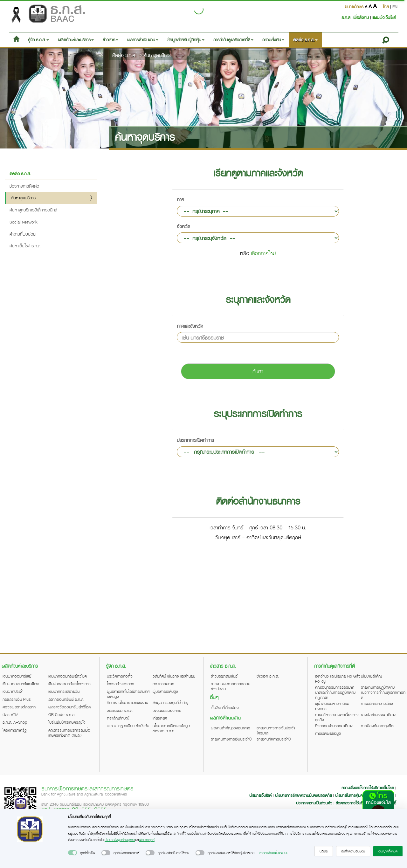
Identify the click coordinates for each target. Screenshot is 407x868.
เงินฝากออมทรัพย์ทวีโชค (68, 676)
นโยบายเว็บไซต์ (260, 795)
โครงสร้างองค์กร (121, 684)
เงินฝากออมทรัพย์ (17, 676)
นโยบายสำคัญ (371, 676)
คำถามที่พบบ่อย (23, 234)
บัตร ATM (10, 714)
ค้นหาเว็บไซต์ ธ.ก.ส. (25, 246)
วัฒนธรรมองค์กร (167, 710)
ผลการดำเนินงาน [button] (143, 40)
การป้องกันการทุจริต (377, 726)
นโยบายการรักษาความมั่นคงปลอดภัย (303, 795)
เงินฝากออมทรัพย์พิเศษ (21, 684)
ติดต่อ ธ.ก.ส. (124, 55)
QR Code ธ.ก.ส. (62, 714)
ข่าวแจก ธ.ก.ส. (268, 676)
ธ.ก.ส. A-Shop (15, 722)
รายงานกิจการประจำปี (274, 739)
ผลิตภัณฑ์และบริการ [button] (76, 40)
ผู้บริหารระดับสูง (165, 691)
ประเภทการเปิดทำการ (195, 440)
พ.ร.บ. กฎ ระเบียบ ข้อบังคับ (128, 726)
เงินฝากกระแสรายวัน (64, 691)
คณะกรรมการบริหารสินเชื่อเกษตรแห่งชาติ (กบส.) (69, 733)
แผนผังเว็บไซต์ (384, 17)
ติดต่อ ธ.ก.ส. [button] (305, 40)
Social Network (24, 222)
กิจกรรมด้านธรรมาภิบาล (334, 726)
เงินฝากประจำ (13, 691)
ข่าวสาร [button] (110, 40)
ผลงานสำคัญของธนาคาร (231, 728)
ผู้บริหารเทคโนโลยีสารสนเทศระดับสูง (128, 694)
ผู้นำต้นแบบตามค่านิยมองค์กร (332, 706)
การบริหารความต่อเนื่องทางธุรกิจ (337, 717)
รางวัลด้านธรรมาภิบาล (379, 714)
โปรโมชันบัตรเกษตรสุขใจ (67, 722)
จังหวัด (183, 226)
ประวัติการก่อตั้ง (120, 676)
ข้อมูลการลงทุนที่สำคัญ (170, 702)
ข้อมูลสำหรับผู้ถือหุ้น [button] (186, 40)
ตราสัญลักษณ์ (118, 718)
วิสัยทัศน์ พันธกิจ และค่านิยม (174, 676)
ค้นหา (258, 371)
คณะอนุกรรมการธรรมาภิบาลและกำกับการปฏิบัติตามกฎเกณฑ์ (335, 692)
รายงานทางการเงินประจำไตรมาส (276, 730)
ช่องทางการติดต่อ (24, 186)
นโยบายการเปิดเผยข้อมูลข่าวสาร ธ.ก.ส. (171, 728)
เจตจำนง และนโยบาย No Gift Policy (337, 679)
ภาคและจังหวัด (190, 326)
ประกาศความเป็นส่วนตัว (314, 803)
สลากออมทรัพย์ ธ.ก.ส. (66, 699)
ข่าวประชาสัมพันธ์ (224, 676)
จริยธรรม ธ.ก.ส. (120, 710)
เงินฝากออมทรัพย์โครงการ (69, 684)
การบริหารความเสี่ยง (377, 703)
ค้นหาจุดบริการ (157, 55)
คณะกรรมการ (163, 684)
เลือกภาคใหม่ (263, 253)
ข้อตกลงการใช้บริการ (352, 803)
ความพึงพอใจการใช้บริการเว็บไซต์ (368, 788)
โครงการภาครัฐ (15, 730)
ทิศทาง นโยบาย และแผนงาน (128, 702)
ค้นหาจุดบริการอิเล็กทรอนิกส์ (33, 210)
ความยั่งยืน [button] (273, 40)
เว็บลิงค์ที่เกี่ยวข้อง (225, 707)
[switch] (72, 853)
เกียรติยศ (160, 718)
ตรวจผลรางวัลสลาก (19, 707)
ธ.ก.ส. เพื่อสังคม (356, 17)
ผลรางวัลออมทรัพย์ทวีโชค (69, 707)
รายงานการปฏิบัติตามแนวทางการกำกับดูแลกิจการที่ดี (383, 692)
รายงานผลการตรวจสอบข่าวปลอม (231, 686)
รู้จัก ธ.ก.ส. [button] (38, 40)
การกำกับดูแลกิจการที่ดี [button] (233, 40)
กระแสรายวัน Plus (17, 699)
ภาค (180, 199)
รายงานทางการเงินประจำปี (231, 739)
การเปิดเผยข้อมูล (328, 733)
